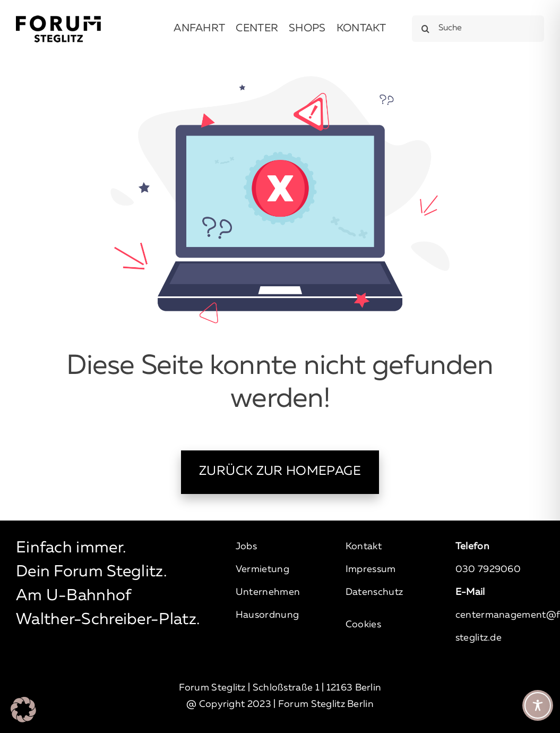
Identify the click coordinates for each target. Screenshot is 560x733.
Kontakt (364, 547)
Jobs (246, 547)
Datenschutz (374, 592)
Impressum (371, 569)
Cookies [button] (363, 625)
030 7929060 (488, 569)
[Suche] (478, 29)
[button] (23, 710)
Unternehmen (268, 592)
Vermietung (262, 569)
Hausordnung (267, 615)
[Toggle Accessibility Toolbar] (538, 705)
